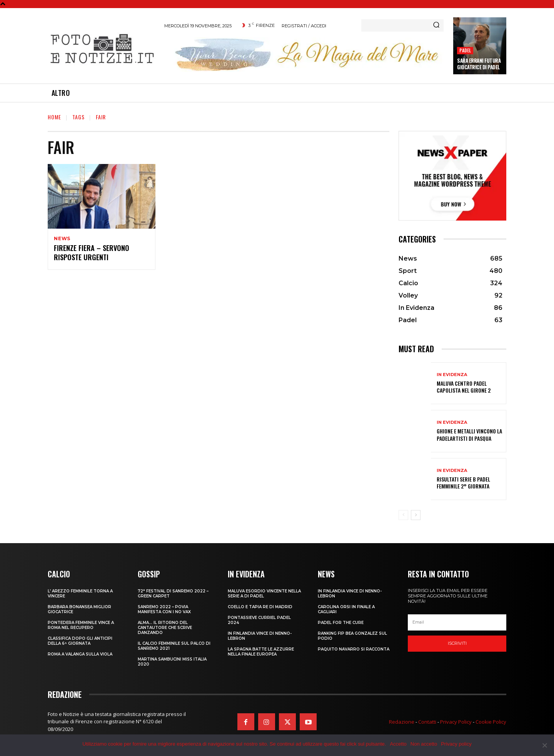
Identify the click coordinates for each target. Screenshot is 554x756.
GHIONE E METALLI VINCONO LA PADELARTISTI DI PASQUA (469, 434)
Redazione (402, 722)
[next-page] (416, 515)
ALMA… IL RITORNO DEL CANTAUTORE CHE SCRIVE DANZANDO (165, 628)
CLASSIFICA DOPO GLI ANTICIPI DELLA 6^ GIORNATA (80, 641)
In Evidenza (452, 375)
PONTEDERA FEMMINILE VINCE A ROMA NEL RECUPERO (81, 625)
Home (54, 117)
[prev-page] (403, 515)
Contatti (427, 722)
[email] (457, 622)
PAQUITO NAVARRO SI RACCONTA (354, 649)
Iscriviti (457, 643)
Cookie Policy (491, 722)
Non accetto (424, 744)
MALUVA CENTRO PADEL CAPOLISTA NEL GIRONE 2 (464, 387)
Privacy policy (456, 744)
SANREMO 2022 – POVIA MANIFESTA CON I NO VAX (164, 609)
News (62, 239)
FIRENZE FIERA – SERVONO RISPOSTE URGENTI (92, 253)
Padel (465, 50)
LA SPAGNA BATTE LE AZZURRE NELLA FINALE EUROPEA (261, 652)
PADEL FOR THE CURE (341, 623)
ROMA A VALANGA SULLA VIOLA (80, 654)
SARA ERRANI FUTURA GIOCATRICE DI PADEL (479, 64)
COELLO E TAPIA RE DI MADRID (260, 607)
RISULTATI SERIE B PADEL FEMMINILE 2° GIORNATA (463, 483)
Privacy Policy (456, 722)
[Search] (436, 25)
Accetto (398, 744)
